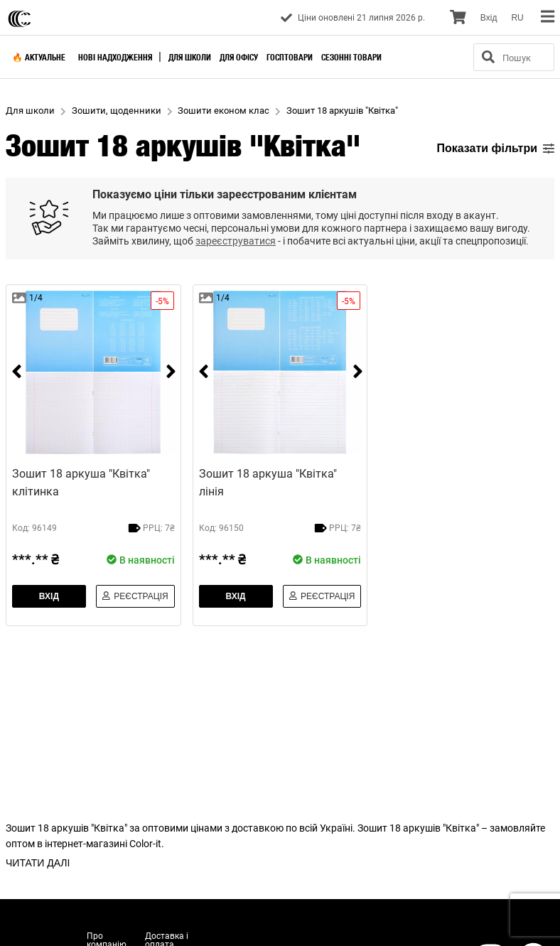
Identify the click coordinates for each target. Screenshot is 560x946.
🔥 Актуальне (39, 57)
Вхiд (489, 18)
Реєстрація (135, 596)
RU (517, 18)
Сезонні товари (351, 57)
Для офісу (239, 57)
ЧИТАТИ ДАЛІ (38, 863)
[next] (171, 372)
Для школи (190, 57)
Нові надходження (115, 57)
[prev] (17, 372)
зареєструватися (236, 241)
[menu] (548, 17)
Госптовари (290, 57)
